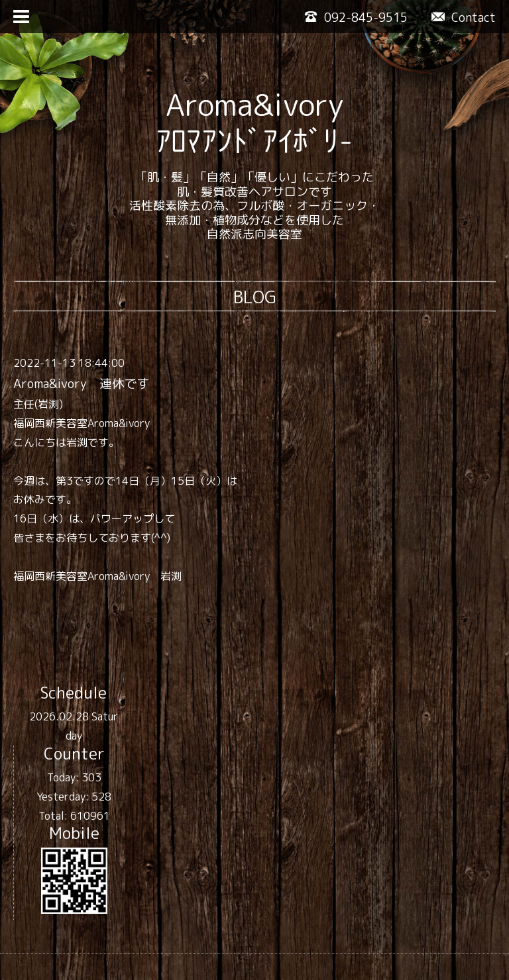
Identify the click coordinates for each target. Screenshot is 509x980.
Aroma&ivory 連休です (82, 383)
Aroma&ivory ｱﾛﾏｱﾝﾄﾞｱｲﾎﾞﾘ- (254, 122)
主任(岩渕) (38, 404)
